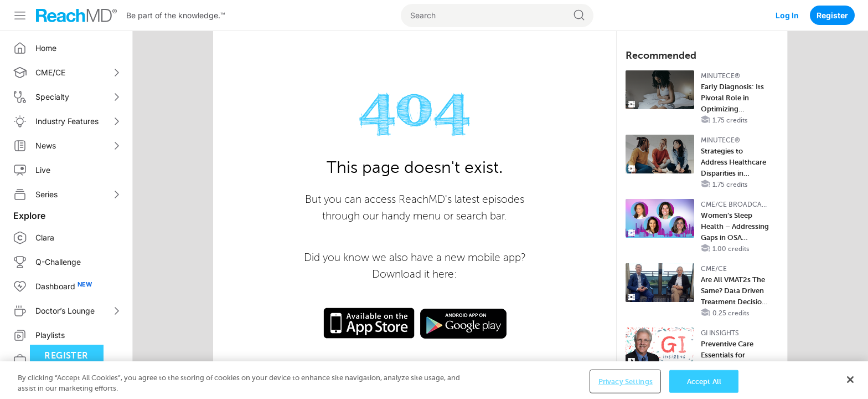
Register (832, 15)
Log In (787, 15)
